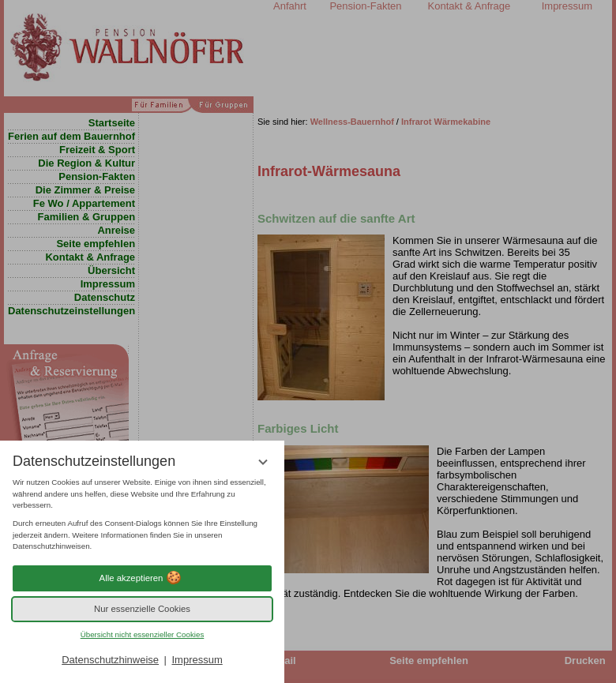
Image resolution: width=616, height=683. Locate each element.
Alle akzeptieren (143, 578)
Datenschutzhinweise (110, 660)
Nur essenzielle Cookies (142, 609)
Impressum (197, 660)
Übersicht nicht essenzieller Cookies (143, 634)
